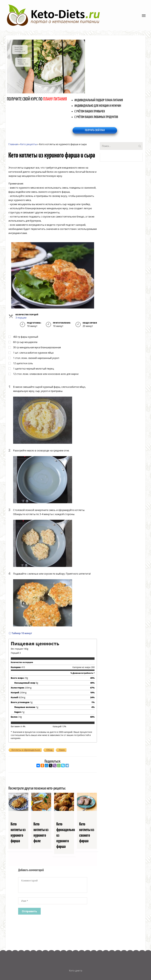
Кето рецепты (28, 144)
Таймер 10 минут (20, 633)
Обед (49, 750)
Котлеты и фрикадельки (26, 750)
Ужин (62, 750)
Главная (13, 144)
